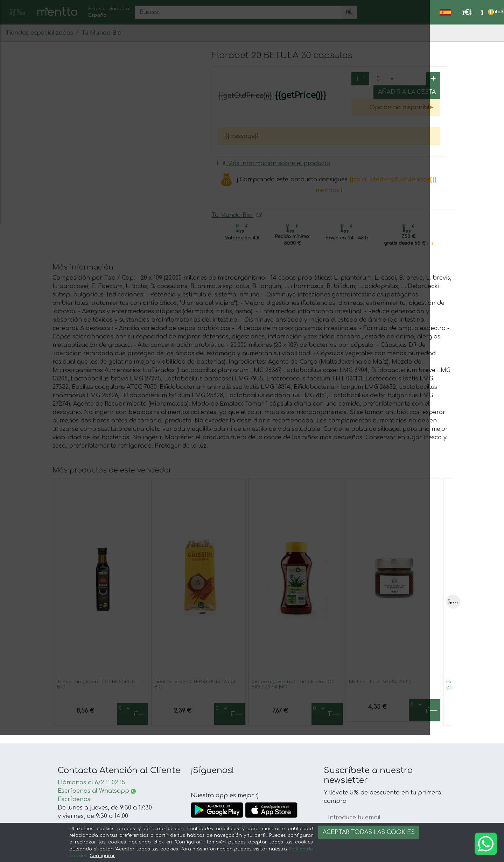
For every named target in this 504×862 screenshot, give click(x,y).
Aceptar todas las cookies (369, 832)
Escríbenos (74, 799)
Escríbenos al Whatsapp (97, 791)
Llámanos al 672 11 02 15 (92, 783)
